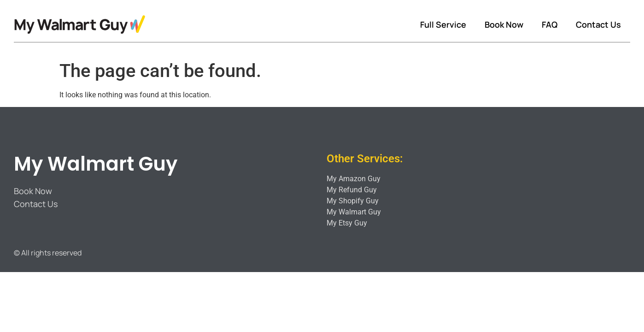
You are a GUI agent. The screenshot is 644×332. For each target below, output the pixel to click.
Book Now (504, 24)
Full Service (443, 24)
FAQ (550, 24)
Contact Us (598, 24)
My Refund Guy (352, 190)
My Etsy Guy (347, 223)
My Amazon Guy (354, 179)
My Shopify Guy (353, 201)
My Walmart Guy (96, 164)
